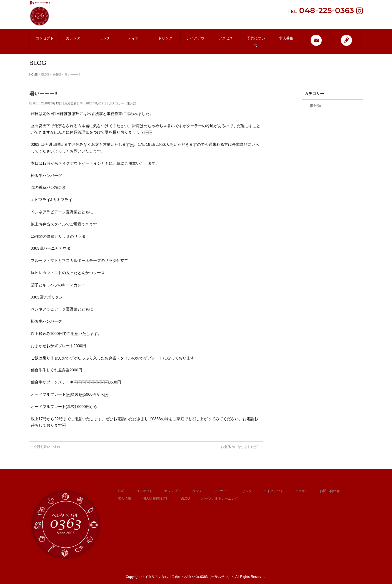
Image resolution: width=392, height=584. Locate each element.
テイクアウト (273, 491)
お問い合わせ (330, 491)
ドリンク (245, 491)
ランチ (197, 491)
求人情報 (124, 499)
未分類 (132, 103)
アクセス (301, 491)
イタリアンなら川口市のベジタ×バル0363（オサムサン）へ (190, 577)
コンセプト (144, 491)
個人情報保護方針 (156, 499)
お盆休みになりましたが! (242, 447)
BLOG (185, 499)
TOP (121, 491)
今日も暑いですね (45, 447)
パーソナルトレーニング (220, 499)
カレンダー (173, 491)
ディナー (220, 491)
